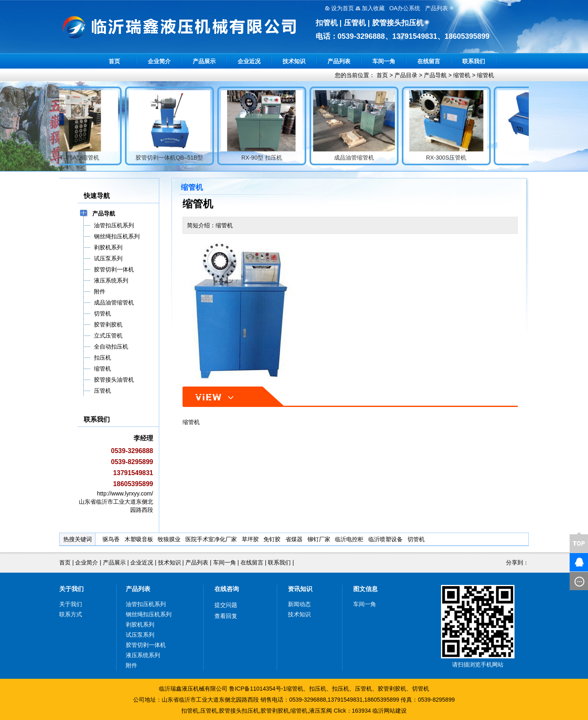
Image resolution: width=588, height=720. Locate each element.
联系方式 (71, 614)
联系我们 (474, 61)
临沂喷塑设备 (385, 539)
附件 (131, 665)
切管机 (416, 539)
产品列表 (339, 61)
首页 (114, 61)
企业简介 (159, 61)
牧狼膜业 (169, 539)
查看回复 (226, 616)
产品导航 (435, 75)
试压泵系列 (140, 635)
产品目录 (406, 75)
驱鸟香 (111, 539)
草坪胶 (250, 539)
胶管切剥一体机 (146, 645)
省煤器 (294, 539)
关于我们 (71, 589)
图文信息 (365, 589)
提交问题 (226, 605)
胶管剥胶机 (392, 689)
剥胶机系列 (140, 624)
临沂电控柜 (349, 539)
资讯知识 (300, 589)
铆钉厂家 (319, 539)
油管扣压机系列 (146, 604)
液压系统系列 (143, 655)
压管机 (363, 689)
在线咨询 (227, 589)
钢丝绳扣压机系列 (149, 614)
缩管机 (462, 75)
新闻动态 (299, 604)
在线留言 (429, 61)
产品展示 (204, 61)
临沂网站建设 (390, 711)
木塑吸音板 (139, 539)
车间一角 (384, 61)
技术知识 (294, 61)
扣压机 (318, 689)
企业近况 (249, 61)
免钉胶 (272, 539)
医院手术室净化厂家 (211, 539)
